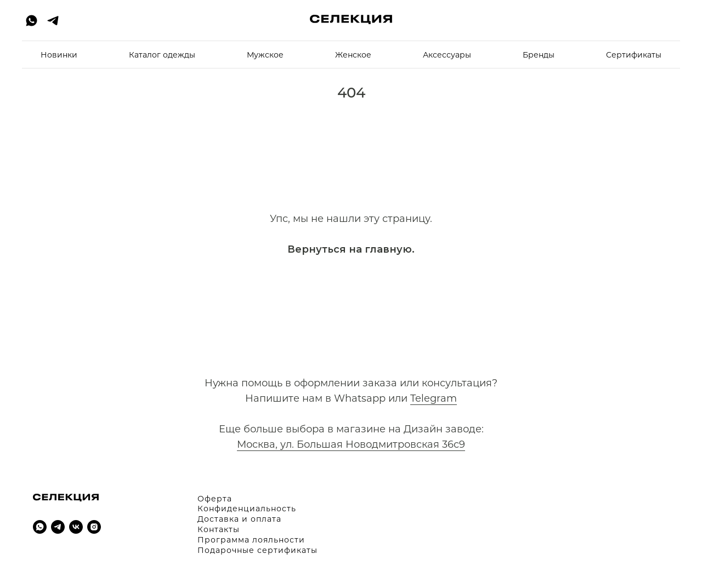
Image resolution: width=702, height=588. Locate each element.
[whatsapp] (32, 21)
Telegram (434, 398)
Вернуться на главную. (351, 249)
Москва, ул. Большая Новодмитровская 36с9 (351, 444)
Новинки (59, 55)
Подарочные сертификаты (257, 550)
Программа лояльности (251, 540)
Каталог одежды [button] (162, 55)
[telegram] (53, 21)
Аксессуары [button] (447, 55)
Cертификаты (634, 55)
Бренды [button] (539, 55)
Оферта (215, 499)
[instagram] (94, 527)
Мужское (265, 55)
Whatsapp (360, 398)
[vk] (76, 527)
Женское (353, 55)
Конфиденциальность (247, 509)
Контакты (219, 529)
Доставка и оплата (239, 519)
